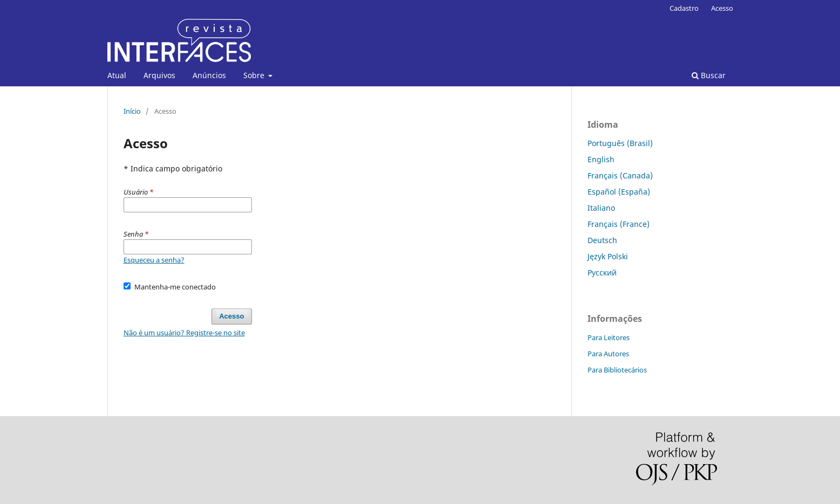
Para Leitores (609, 337)
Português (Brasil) (620, 143)
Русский (602, 272)
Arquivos (159, 75)
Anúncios (209, 75)
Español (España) (619, 192)
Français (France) (619, 224)
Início (132, 111)
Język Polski (608, 256)
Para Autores (608, 354)
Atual (117, 75)
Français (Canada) (620, 175)
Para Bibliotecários (617, 370)
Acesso (722, 8)
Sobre (255, 75)
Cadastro (684, 8)
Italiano (601, 208)
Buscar (709, 75)
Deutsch (602, 240)
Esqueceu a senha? (154, 260)
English (601, 159)
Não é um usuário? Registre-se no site (184, 333)
